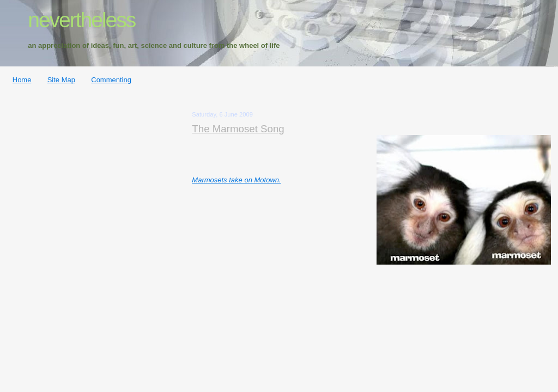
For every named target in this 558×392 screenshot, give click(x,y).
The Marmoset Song (238, 129)
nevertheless (81, 20)
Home (22, 80)
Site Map (61, 80)
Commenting (111, 80)
